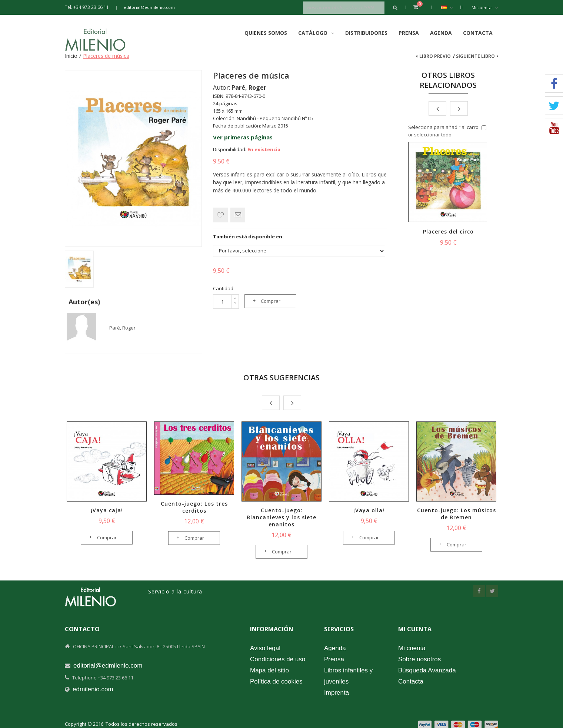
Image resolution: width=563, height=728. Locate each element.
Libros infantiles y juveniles (348, 676)
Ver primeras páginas (243, 137)
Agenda (441, 33)
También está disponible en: (248, 236)
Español (451, 7)
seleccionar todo (433, 135)
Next (459, 108)
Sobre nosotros (419, 659)
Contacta (478, 33)
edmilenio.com (93, 689)
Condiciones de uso (278, 659)
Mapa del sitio (269, 670)
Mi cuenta (485, 8)
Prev (437, 108)
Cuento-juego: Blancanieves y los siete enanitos (281, 517)
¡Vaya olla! (369, 510)
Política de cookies (276, 681)
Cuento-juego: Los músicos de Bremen (457, 514)
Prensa (409, 33)
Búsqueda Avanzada (427, 670)
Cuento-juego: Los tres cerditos (194, 507)
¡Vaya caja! (107, 510)
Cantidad (223, 288)
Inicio (71, 56)
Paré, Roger (122, 328)
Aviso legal (265, 648)
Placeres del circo (448, 231)
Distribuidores (366, 33)
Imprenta (337, 693)
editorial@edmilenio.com (149, 7)
